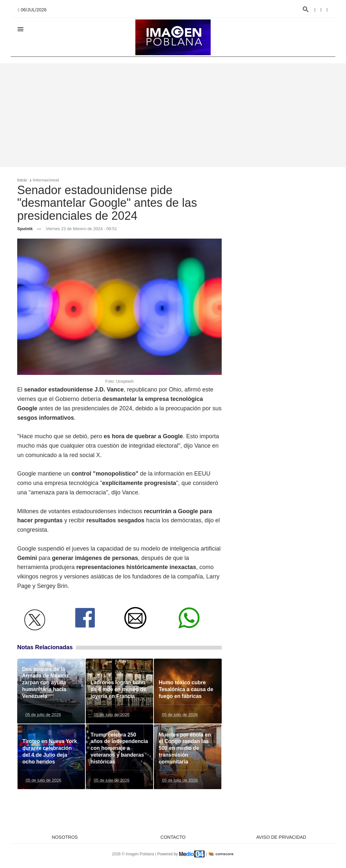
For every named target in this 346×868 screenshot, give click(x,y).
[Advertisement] (173, 115)
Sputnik (25, 229)
